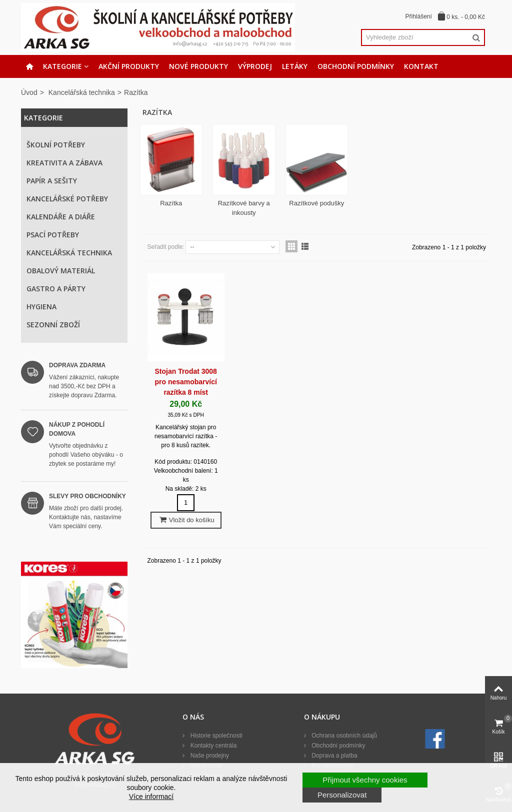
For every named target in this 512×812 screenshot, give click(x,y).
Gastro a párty (56, 289)
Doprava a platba (334, 756)
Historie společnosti (215, 736)
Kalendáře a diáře (61, 217)
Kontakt (421, 66)
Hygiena (41, 307)
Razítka (171, 203)
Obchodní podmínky (356, 66)
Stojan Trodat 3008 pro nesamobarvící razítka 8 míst (186, 382)
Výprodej (255, 66)
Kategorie (62, 66)
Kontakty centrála (212, 746)
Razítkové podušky (316, 203)
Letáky (295, 66)
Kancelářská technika (82, 92)
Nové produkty (198, 66)
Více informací (151, 797)
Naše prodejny (209, 756)
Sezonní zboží (53, 325)
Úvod (29, 92)
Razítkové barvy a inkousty (244, 208)
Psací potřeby (53, 235)
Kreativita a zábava (64, 163)
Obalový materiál (61, 271)
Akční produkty (129, 66)
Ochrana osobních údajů (343, 736)
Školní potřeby (56, 145)
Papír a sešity (52, 181)
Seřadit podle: (166, 247)
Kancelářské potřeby (67, 199)
